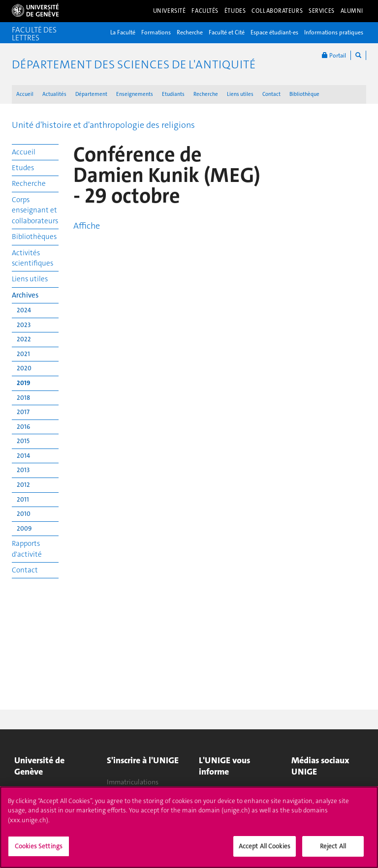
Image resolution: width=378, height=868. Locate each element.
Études (235, 11)
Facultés (205, 11)
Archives (25, 295)
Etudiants (173, 94)
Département (91, 94)
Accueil (25, 94)
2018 (23, 398)
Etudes (23, 168)
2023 (24, 325)
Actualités (54, 94)
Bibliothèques (34, 237)
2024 (24, 310)
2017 (23, 412)
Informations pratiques (334, 32)
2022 (24, 339)
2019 (23, 383)
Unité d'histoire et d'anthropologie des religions (103, 125)
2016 (23, 427)
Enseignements (135, 94)
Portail (334, 55)
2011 (23, 499)
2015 (23, 441)
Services (322, 11)
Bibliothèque (304, 94)
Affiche (87, 226)
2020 (24, 368)
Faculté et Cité (227, 32)
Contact (271, 94)
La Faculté (123, 32)
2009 (24, 528)
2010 (24, 514)
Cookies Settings (39, 850)
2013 (23, 470)
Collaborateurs (277, 11)
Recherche (190, 32)
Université (170, 11)
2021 (23, 354)
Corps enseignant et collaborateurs (35, 210)
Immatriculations (133, 782)
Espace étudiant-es (274, 32)
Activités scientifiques (32, 258)
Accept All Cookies (265, 850)
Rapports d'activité (27, 549)
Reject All (333, 850)
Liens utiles (240, 94)
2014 (23, 456)
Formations (156, 32)
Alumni (352, 11)
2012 (23, 485)
